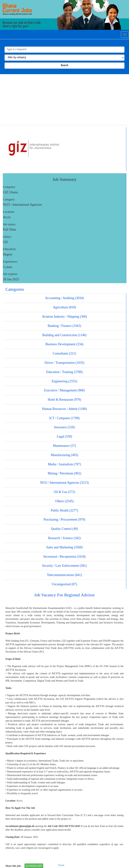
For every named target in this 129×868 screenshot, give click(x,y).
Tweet (61, 865)
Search (64, 66)
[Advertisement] (64, 100)
